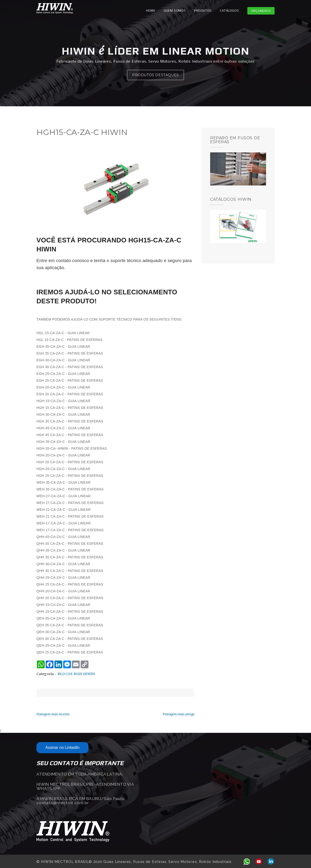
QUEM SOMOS (175, 11)
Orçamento (261, 11)
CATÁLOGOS (229, 11)
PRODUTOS (203, 11)
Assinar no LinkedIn (63, 748)
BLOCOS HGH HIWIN (76, 674)
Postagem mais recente (53, 714)
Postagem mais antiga (179, 714)
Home (151, 11)
